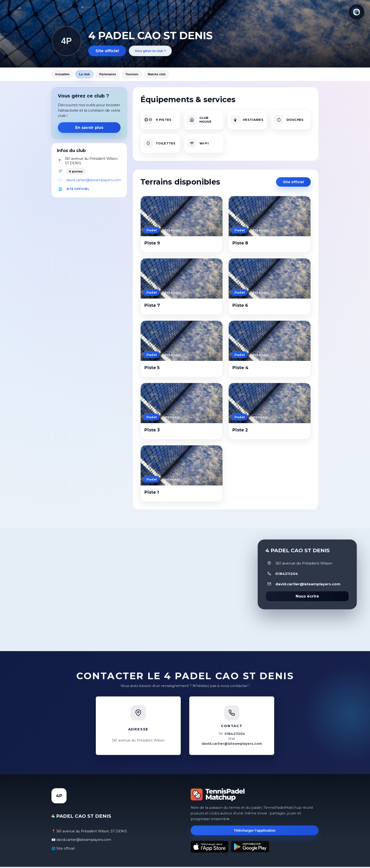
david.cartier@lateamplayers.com (94, 181)
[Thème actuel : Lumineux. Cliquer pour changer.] (357, 12)
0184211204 (287, 575)
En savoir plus (89, 129)
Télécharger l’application (255, 832)
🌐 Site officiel (63, 850)
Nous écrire (307, 597)
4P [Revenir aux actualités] (66, 41)
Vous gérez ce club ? (150, 51)
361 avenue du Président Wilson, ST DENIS (92, 162)
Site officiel (107, 51)
